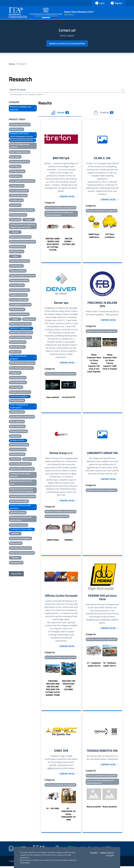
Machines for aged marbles (20, 324)
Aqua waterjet (53, 398)
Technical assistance (18, 513)
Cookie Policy (107, 853)
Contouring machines (18, 215)
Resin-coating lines (17, 427)
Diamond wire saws (18, 247)
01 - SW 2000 (53, 810)
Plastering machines (18, 378)
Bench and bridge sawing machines (20, 146)
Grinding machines (17, 310)
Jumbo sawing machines (19, 314)
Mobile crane (15, 352)
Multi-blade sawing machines (21, 368)
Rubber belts (15, 436)
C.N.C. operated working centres (22, 181)
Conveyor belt (15, 220)
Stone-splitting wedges (19, 501)
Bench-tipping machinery (20, 152)
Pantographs (15, 373)
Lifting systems (29, 319)
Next (80, 235)
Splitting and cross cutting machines (20, 475)
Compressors (15, 205)
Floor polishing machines (19, 290)
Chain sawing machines (19, 191)
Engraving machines (18, 271)
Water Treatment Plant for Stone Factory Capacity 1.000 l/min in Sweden (110, 363)
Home (12, 64)
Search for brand (18, 90)
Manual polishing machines (21, 337)
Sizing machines (29, 459)
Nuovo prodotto (94, 808)
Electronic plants (16, 266)
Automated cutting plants (20, 125)
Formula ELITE (69, 398)
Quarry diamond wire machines (22, 417)
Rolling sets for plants (18, 431)
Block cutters (15, 157)
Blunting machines (17, 171)
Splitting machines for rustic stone (21, 483)
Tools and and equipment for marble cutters (21, 519)
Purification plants (17, 412)
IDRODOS (69, 541)
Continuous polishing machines (22, 210)
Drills (15, 256)
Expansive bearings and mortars (22, 276)
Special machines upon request (22, 469)
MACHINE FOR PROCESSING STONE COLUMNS (69, 687)
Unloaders (15, 534)
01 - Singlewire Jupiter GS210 (94, 666)
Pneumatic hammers (18, 383)
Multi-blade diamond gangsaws (22, 363)
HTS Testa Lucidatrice (110, 236)
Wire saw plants (16, 563)
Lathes (15, 319)
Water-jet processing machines (22, 553)
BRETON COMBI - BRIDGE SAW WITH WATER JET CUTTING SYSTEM (53, 245)
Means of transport (17, 347)
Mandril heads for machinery (21, 333)
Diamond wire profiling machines (23, 242)
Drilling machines (17, 252)
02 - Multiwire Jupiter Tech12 (110, 666)
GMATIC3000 (53, 541)
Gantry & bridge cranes (19, 300)
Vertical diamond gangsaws (21, 539)
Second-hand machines (19, 445)
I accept (110, 856)
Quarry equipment (17, 422)
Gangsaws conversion (18, 295)
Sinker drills (15, 459)
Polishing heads (16, 387)
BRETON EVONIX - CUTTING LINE (69, 242)
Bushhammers (16, 176)
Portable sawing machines (20, 392)
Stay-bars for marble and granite (23, 497)
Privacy (94, 853)
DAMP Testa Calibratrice (94, 236)
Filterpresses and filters (19, 281)
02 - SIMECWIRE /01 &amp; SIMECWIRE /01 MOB (69, 816)
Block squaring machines (19, 162)
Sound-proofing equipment (20, 464)
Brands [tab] (60, 113)
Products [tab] (104, 113)
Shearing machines (17, 454)
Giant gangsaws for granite (20, 305)
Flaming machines (17, 285)
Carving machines (17, 186)
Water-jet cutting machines (20, 548)
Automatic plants (17, 130)
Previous (43, 235)
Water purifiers (16, 543)
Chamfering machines (18, 196)
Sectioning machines (18, 450)
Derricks (15, 232)
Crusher (29, 220)
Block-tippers (15, 167)
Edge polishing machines (19, 261)
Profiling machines (17, 401)
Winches (15, 558)
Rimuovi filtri (16, 574)
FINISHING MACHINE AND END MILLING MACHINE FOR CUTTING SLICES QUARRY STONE (53, 689)
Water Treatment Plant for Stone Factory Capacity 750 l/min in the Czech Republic (94, 364)
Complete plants (16, 200)
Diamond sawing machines (20, 237)
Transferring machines (19, 525)
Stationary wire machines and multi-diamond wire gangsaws (22, 490)
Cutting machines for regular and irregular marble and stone (23, 226)
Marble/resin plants (18, 342)
